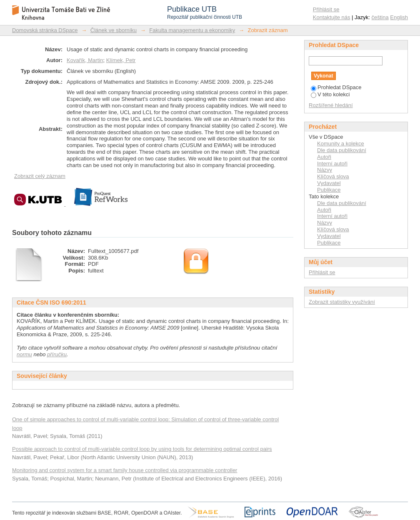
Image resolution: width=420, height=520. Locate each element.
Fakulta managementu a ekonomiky (192, 30)
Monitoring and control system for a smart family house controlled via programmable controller (125, 470)
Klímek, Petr (121, 60)
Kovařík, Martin (85, 60)
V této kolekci (330, 94)
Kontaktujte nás (332, 17)
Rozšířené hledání (331, 105)
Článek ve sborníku (114, 30)
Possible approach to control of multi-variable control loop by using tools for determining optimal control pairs (142, 449)
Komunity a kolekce (341, 144)
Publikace (329, 190)
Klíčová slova (333, 176)
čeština (380, 17)
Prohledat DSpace (336, 87)
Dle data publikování (342, 150)
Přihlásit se (326, 9)
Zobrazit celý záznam (40, 176)
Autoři (324, 157)
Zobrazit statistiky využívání (342, 302)
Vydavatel (329, 183)
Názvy (325, 170)
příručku (57, 354)
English (399, 17)
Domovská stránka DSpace (45, 30)
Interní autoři (332, 164)
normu (24, 354)
